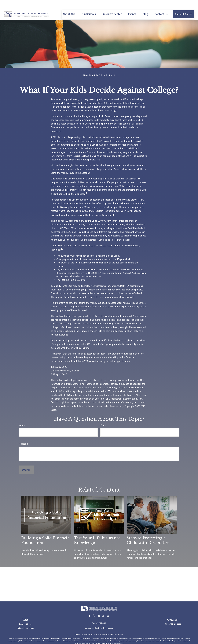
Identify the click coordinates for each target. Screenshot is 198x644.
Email (103, 417)
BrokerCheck (119, 626)
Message (23, 436)
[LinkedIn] (99, 607)
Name (22, 417)
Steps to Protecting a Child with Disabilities (148, 532)
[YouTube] (103, 607)
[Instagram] (108, 607)
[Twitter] (94, 607)
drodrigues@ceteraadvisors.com (99, 620)
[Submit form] (26, 462)
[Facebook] (89, 607)
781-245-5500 (176, 616)
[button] (69, 6)
